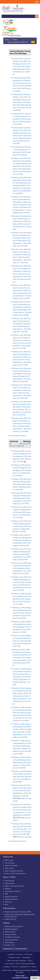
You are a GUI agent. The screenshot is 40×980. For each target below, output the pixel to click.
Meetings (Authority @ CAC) (18, 42)
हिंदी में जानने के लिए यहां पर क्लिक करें (20, 445)
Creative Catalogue (11, 865)
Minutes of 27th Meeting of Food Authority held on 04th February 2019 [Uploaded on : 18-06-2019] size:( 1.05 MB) (22, 762)
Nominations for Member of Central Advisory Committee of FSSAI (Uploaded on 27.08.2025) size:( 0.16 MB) (22, 119)
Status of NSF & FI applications (15, 873)
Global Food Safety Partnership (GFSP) (18, 912)
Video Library (9, 868)
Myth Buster (9, 860)
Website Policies (15, 957)
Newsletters (27, 957)
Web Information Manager (17, 960)
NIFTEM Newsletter (11, 929)
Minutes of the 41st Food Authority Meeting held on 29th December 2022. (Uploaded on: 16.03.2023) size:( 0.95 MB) (22, 554)
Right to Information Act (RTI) (15, 886)
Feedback (7, 967)
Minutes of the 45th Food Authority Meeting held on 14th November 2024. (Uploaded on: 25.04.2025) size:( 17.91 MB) (22, 498)
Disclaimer (29, 954)
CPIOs (30, 960)
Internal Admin (10, 883)
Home (7, 40)
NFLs (6, 904)
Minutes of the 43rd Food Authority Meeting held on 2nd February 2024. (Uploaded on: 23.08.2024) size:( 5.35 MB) (22, 526)
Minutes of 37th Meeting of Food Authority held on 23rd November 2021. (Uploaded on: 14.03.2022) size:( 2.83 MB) (22, 613)
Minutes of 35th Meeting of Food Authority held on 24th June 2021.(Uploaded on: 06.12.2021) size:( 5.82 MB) (22, 641)
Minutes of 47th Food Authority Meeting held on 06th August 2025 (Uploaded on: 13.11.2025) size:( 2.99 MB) (22, 470)
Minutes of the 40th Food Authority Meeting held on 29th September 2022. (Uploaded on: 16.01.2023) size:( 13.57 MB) (22, 568)
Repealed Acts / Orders (28, 967)
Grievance (8, 902)
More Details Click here (17, 435)
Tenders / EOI (10, 945)
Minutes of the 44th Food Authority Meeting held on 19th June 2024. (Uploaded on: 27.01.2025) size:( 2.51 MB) (22, 512)
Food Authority (10, 881)
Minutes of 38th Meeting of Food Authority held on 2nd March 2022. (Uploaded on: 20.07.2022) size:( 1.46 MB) (22, 599)
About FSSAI (9, 877)
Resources (8, 857)
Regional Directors (11, 897)
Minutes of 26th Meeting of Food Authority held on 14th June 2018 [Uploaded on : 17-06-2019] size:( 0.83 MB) (22, 776)
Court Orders (10, 963)
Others (15, 40)
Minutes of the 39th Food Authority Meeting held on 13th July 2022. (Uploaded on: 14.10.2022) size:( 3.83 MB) (22, 582)
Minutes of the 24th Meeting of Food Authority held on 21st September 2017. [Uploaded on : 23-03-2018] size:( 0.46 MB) (22, 810)
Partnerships (9, 908)
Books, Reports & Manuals (14, 871)
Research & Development (15, 949)
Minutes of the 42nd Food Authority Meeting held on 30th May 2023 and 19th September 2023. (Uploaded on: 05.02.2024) (22, 540)
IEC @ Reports (10, 942)
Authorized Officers (11, 899)
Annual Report (10, 863)
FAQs (7, 894)
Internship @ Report (28, 963)
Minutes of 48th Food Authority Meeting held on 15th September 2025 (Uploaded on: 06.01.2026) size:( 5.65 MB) (22, 456)
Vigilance (8, 889)
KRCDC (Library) (10, 932)
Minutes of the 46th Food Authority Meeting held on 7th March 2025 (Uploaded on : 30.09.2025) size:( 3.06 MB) (22, 484)
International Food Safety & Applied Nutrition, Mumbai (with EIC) (20, 915)
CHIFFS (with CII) (10, 919)
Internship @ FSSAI (11, 940)
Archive (15, 967)
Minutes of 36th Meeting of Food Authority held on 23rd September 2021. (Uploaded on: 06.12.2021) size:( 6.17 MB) (22, 627)
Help (18, 963)
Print (33, 42)
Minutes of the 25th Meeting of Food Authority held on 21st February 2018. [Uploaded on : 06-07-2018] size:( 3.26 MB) (22, 790)
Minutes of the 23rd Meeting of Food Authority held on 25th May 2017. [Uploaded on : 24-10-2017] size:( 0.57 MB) (22, 829)
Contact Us (20, 954)
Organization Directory (13, 891)
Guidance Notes (10, 934)
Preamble (11, 954)
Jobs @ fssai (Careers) (12, 937)
